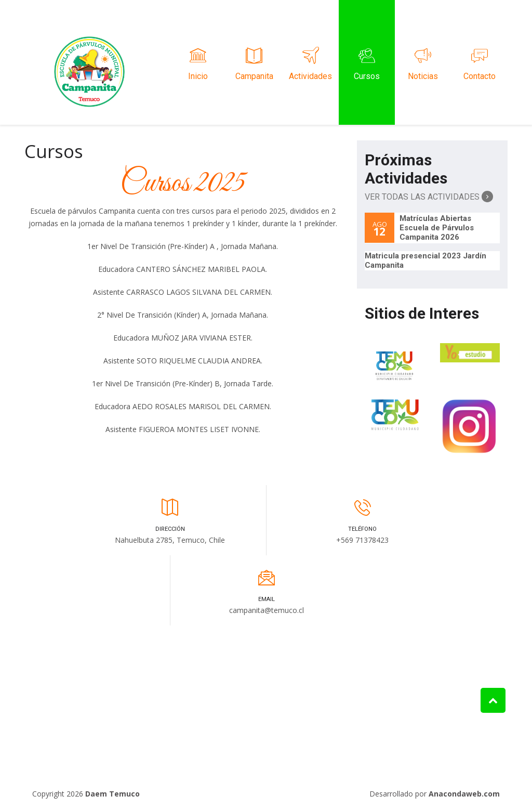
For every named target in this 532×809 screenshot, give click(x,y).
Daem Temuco (112, 794)
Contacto (480, 62)
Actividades (311, 62)
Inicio (198, 62)
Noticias (423, 62)
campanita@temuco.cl (267, 610)
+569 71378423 (362, 540)
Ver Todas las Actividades (429, 197)
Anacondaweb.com (464, 794)
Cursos (367, 62)
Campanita (254, 62)
